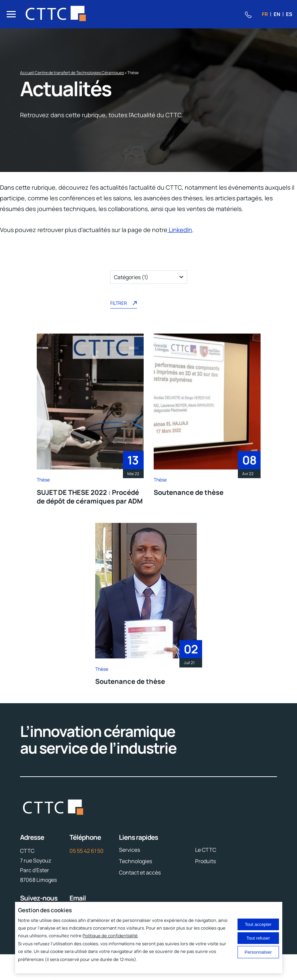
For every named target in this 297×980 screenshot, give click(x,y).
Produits (205, 861)
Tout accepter (258, 924)
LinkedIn (180, 230)
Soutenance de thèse (189, 492)
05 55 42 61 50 (87, 851)
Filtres (13, 260)
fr (265, 14)
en (277, 14)
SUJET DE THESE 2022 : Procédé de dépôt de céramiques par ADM (90, 497)
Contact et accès (140, 872)
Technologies (135, 861)
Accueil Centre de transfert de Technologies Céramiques (72, 73)
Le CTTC (206, 850)
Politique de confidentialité (110, 936)
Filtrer (124, 304)
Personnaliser (258, 952)
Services (129, 850)
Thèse (43, 480)
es (289, 14)
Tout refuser (258, 938)
